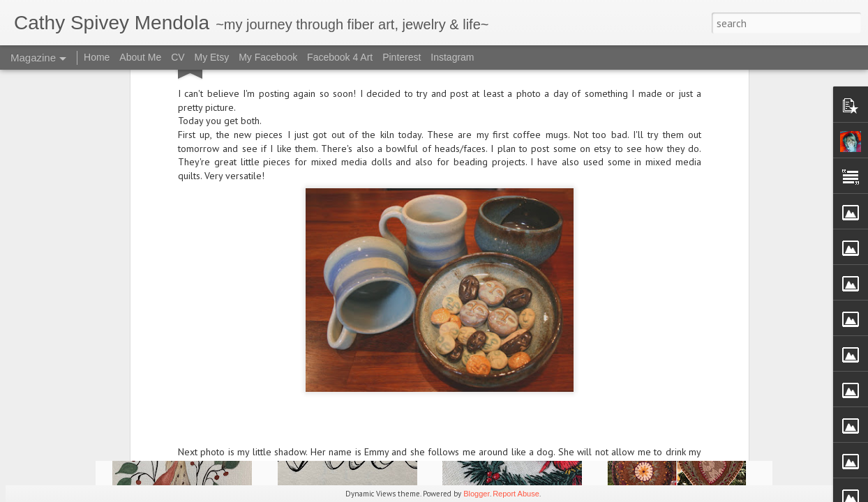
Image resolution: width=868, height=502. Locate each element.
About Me (140, 57)
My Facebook (268, 57)
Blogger (477, 494)
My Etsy (211, 57)
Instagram (452, 57)
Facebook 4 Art (340, 57)
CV (178, 57)
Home (97, 57)
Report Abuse (516, 494)
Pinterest (402, 57)
